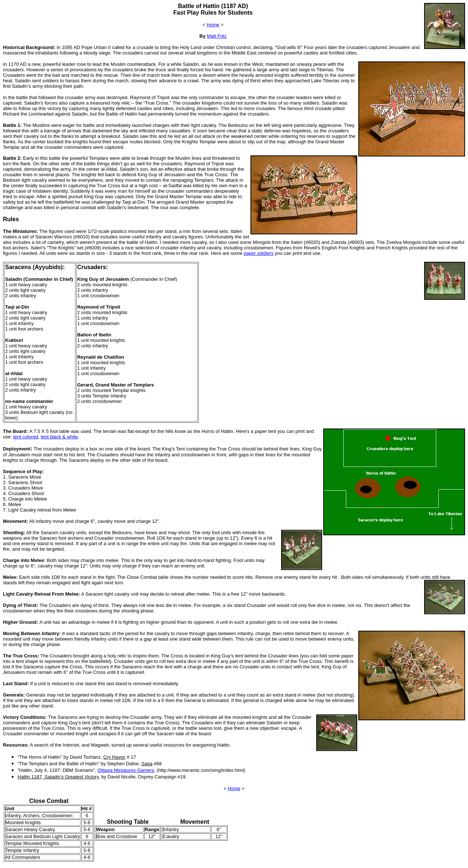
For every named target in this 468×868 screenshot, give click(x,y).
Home (213, 25)
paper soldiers (258, 253)
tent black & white (59, 437)
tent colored (26, 437)
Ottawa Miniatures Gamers (126, 770)
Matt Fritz (217, 36)
